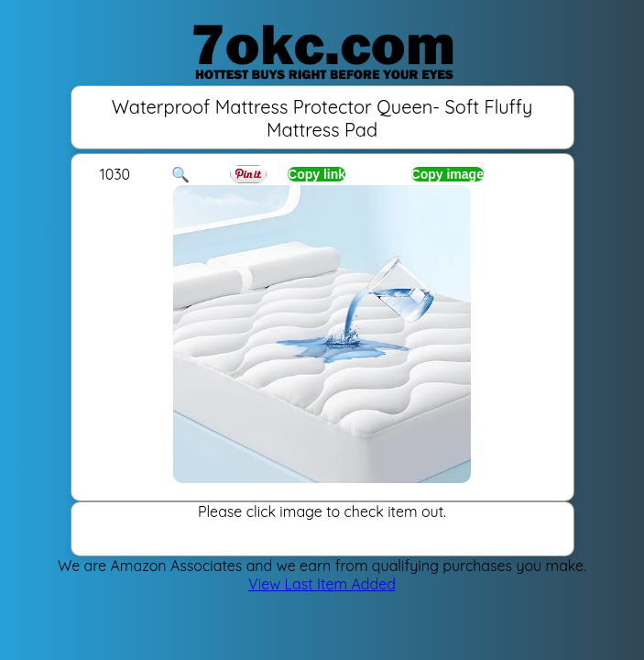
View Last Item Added (322, 584)
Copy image (448, 174)
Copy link (317, 174)
